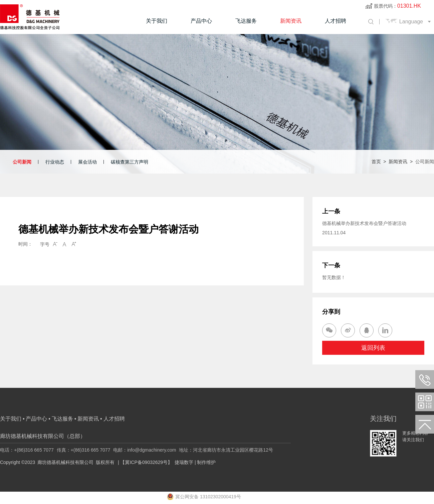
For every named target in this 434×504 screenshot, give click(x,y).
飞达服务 (246, 21)
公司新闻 (22, 162)
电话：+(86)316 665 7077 (27, 450)
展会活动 (87, 162)
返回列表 (373, 348)
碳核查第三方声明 (130, 162)
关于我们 (157, 21)
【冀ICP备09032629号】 (146, 462)
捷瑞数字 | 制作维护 (195, 462)
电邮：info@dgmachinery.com (145, 450)
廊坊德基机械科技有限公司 (65, 462)
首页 (376, 162)
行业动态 (55, 162)
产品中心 (201, 21)
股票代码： (397, 6)
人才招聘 (336, 21)
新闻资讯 (291, 21)
